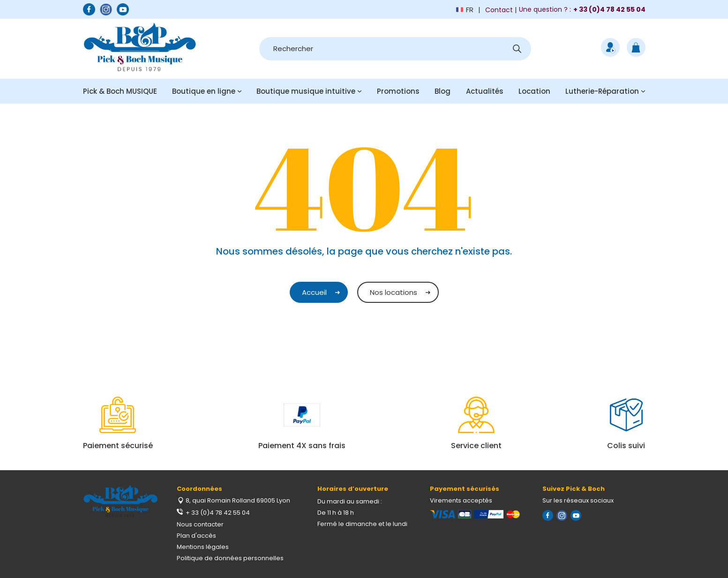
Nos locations (394, 292)
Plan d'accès (196, 536)
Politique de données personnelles (230, 558)
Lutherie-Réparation (602, 91)
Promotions (398, 91)
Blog (443, 91)
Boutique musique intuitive (306, 91)
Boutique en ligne (204, 91)
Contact (499, 10)
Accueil (314, 292)
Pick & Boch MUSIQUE (120, 91)
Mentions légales (203, 547)
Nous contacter (200, 524)
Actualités (485, 91)
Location (534, 91)
